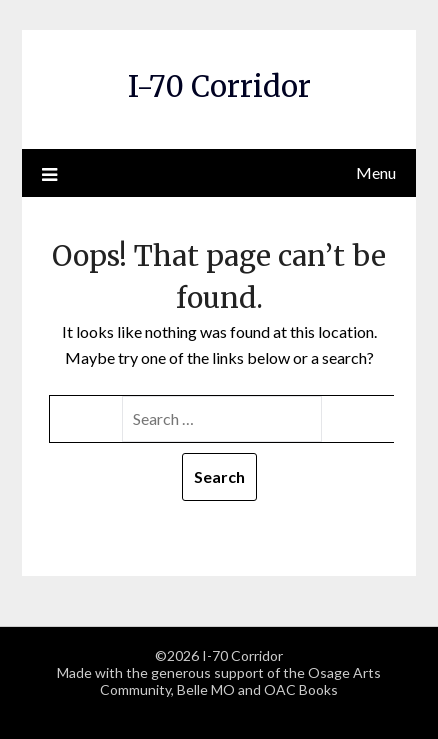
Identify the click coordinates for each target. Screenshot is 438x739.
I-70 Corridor (219, 86)
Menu (376, 172)
